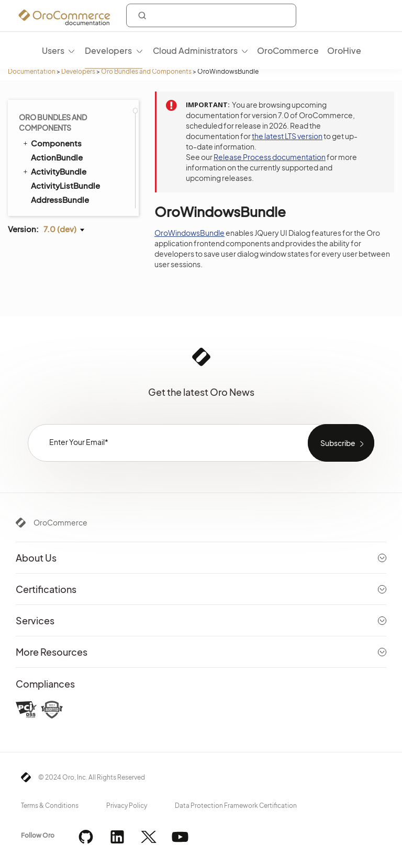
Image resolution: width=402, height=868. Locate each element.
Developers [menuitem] (108, 50)
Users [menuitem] (53, 50)
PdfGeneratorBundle (66, 141)
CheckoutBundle (58, 184)
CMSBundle (49, 198)
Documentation (32, 71)
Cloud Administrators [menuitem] (195, 50)
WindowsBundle (62, 113)
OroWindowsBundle (189, 233)
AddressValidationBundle (79, 156)
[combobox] (211, 15)
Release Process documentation (270, 157)
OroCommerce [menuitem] (288, 50)
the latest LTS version (287, 136)
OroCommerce (60, 522)
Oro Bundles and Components (146, 71)
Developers (78, 71)
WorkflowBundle (58, 127)
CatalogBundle (60, 170)
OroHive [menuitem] (344, 50)
